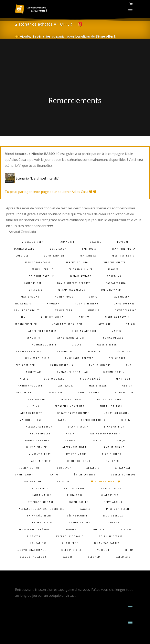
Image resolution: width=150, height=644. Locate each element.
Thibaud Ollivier (81, 269)
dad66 (62, 420)
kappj (54, 475)
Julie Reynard (111, 290)
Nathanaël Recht (39, 516)
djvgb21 (123, 242)
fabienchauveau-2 (37, 262)
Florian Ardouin (84, 331)
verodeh (103, 550)
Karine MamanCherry (105, 434)
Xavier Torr (64, 310)
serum (129, 550)
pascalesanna (116, 283)
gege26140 (114, 276)
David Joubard (124, 304)
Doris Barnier (54, 256)
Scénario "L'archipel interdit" (33, 178)
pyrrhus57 (89, 249)
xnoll (130, 365)
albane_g (93, 468)
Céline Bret (117, 358)
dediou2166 (65, 352)
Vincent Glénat (40, 454)
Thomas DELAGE (113, 338)
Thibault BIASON (111, 406)
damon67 (72, 530)
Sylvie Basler (79, 502)
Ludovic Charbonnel (31, 550)
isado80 (67, 557)
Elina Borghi (77, 495)
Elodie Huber (112, 454)
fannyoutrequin (62, 365)
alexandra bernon (39, 427)
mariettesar (98, 386)
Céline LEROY (125, 352)
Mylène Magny (76, 454)
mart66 (117, 331)
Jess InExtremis (123, 256)
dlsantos (34, 536)
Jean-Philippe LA (124, 249)
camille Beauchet (27, 310)
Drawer (70, 441)
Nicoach (99, 530)
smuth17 (93, 310)
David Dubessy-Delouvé (74, 283)
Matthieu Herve (31, 420)
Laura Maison (42, 495)
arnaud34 (67, 242)
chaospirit (34, 338)
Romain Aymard (81, 276)
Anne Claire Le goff (72, 338)
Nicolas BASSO (106, 482)
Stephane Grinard (41, 502)
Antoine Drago (74, 489)
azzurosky (122, 297)
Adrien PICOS (64, 297)
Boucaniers (39, 543)
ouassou (96, 242)
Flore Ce (114, 523)
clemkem (94, 557)
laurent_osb (33, 283)
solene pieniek (36, 447)
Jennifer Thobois (37, 358)
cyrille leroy (39, 489)
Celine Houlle (40, 434)
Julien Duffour (31, 468)
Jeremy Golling (77, 262)
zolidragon (58, 249)
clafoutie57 (110, 495)
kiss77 (70, 434)
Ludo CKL (22, 256)
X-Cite (24, 379)
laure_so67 (66, 386)
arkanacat (123, 468)
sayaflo (85, 509)
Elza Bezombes (71, 400)
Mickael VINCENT (33, 242)
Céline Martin (77, 516)
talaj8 (131, 324)
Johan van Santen (107, 543)
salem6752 (123, 557)
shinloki (63, 482)
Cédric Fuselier (26, 324)
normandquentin (44, 345)
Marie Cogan (30, 297)
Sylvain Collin (78, 427)
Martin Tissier (111, 489)
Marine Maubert (80, 523)
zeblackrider (25, 365)
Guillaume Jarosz (110, 400)
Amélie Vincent (100, 365)
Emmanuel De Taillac (72, 372)
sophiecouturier (93, 420)
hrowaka (53, 304)
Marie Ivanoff (25, 475)
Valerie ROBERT (107, 345)
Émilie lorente (84, 475)
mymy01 (94, 297)
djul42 (76, 345)
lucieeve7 (64, 468)
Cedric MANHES (89, 393)
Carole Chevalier (29, 352)
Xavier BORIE (33, 482)
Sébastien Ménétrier (70, 406)
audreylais (34, 372)
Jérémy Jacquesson (72, 290)
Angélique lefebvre (79, 358)
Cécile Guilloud (79, 461)
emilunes (112, 461)
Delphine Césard (111, 536)
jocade (96, 441)
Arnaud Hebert (31, 413)
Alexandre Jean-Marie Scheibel (42, 509)
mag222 (113, 269)
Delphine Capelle (41, 276)
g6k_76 (121, 441)
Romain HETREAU (87, 304)
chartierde (70, 543)
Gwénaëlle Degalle (70, 536)
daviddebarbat (125, 310)
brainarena (88, 256)
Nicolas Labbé (90, 379)
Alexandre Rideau (75, 447)
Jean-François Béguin (34, 530)
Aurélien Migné (52, 317)
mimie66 (126, 530)
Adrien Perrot (41, 461)
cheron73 (36, 290)
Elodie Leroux (113, 516)
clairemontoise (42, 523)
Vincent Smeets (114, 262)
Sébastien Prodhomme (73, 413)
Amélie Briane (114, 447)
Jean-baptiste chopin (68, 324)
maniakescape (24, 249)
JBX (23, 317)
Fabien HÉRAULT (42, 269)
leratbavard (36, 400)
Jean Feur (123, 379)
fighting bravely (117, 317)
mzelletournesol (123, 475)
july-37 (126, 420)
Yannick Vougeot (30, 386)
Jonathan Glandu (117, 413)
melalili (94, 352)
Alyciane (105, 324)
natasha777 (23, 304)
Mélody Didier (72, 550)
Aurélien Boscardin (43, 331)
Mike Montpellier (119, 509)
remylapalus (113, 502)
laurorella (23, 393)
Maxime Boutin (114, 372)
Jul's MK (33, 406)
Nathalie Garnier (37, 441)
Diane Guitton (114, 427)
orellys (84, 317)
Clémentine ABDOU (33, 557)
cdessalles (55, 393)
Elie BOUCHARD (54, 379)
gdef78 (127, 386)
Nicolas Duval (125, 393)
